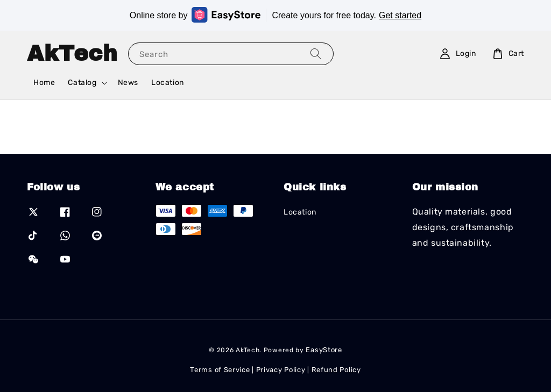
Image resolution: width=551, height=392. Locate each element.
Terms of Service (220, 370)
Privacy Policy (281, 370)
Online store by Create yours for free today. (275, 15)
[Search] (316, 54)
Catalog (82, 83)
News (128, 83)
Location (168, 83)
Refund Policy (336, 370)
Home (44, 83)
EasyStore (324, 350)
